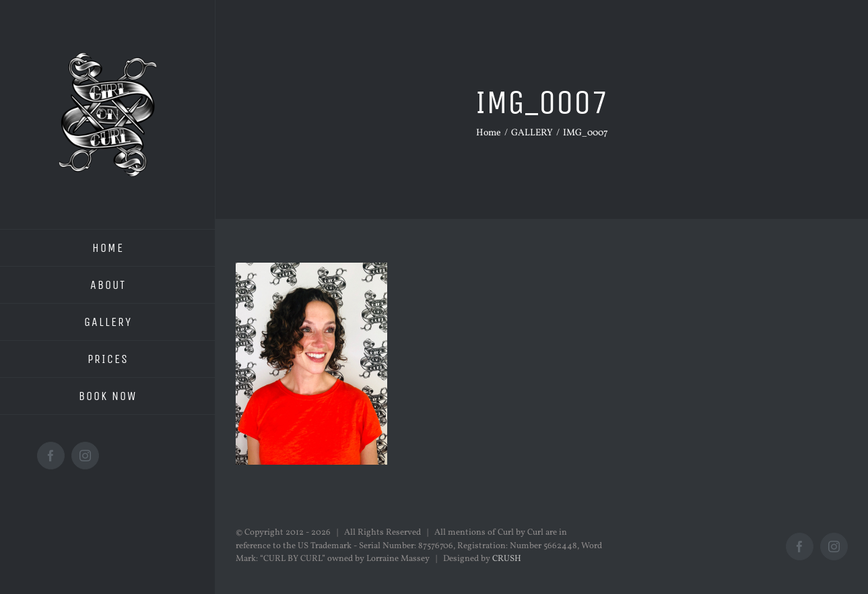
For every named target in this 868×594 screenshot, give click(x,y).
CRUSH (507, 559)
